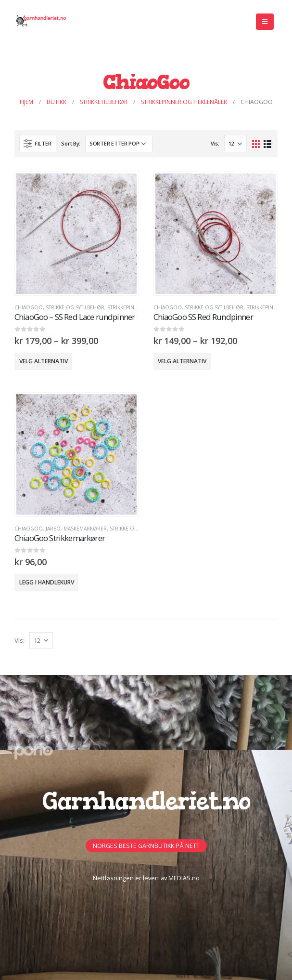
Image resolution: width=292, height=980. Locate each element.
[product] (76, 234)
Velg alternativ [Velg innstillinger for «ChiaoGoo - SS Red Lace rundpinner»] (44, 361)
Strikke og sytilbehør (75, 307)
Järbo (53, 529)
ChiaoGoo (29, 307)
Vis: (215, 143)
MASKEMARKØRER (85, 529)
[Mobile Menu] (265, 22)
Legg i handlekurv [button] (47, 582)
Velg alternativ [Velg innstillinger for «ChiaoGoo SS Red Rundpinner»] (182, 361)
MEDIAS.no (184, 878)
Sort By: (71, 143)
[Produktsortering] (119, 144)
